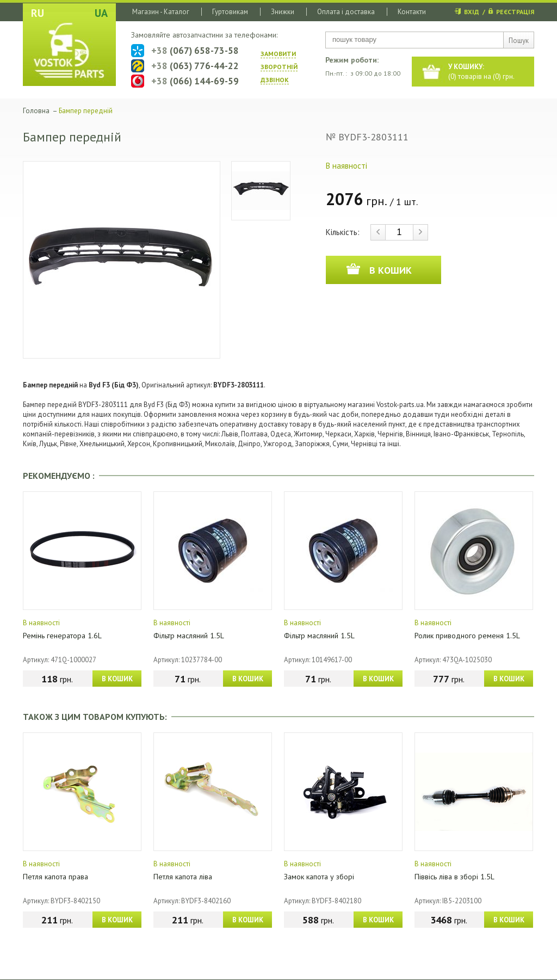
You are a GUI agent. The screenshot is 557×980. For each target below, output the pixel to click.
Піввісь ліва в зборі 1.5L (454, 877)
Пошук (519, 41)
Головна (36, 111)
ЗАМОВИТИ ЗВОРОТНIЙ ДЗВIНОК (279, 67)
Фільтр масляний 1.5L (189, 636)
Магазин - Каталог (161, 12)
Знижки (283, 12)
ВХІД (472, 12)
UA (101, 13)
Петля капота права (55, 877)
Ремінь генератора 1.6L (62, 636)
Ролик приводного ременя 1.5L (467, 636)
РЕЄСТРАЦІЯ (515, 12)
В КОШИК (117, 679)
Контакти (412, 12)
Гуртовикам (230, 12)
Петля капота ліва (183, 877)
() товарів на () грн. (481, 72)
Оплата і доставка (346, 12)
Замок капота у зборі (319, 877)
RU (38, 13)
